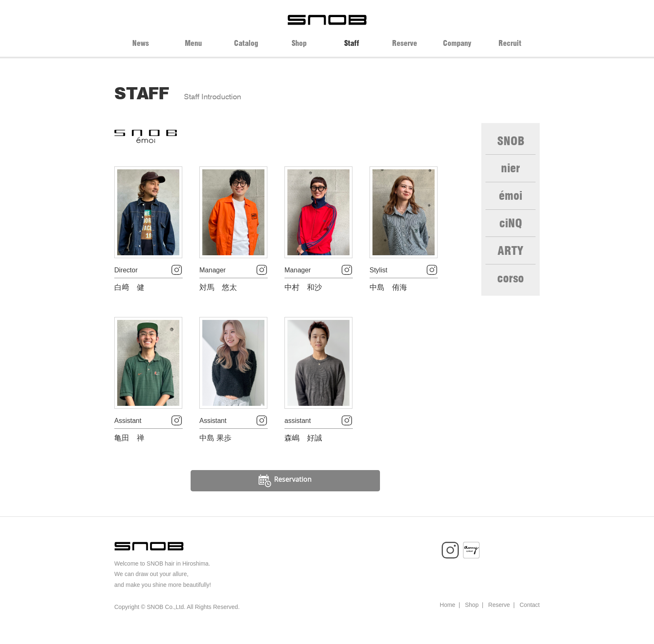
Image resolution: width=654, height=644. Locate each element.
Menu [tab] (193, 43)
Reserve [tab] (405, 43)
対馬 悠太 (218, 294)
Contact (530, 618)
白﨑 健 (129, 294)
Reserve (499, 618)
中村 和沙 (303, 294)
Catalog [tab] (246, 43)
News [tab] (141, 43)
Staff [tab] (352, 43)
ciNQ (511, 231)
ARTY (511, 260)
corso (511, 290)
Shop (472, 618)
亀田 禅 (129, 451)
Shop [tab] (299, 43)
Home (447, 618)
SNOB (511, 142)
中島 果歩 (215, 451)
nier (511, 171)
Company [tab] (457, 43)
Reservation (285, 494)
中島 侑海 (388, 294)
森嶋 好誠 (303, 451)
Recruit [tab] (510, 43)
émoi (511, 201)
